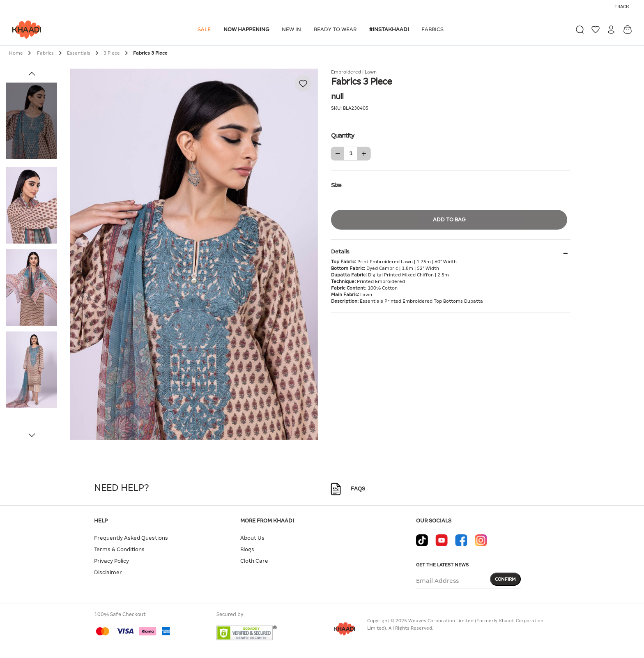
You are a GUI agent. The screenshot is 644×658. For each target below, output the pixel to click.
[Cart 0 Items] (628, 29)
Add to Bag (449, 220)
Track (622, 7)
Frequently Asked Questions (131, 538)
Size (451, 184)
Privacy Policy (112, 561)
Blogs (247, 549)
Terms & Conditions (119, 549)
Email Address (437, 581)
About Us (252, 538)
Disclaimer (108, 572)
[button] (206, 30)
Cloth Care (254, 561)
